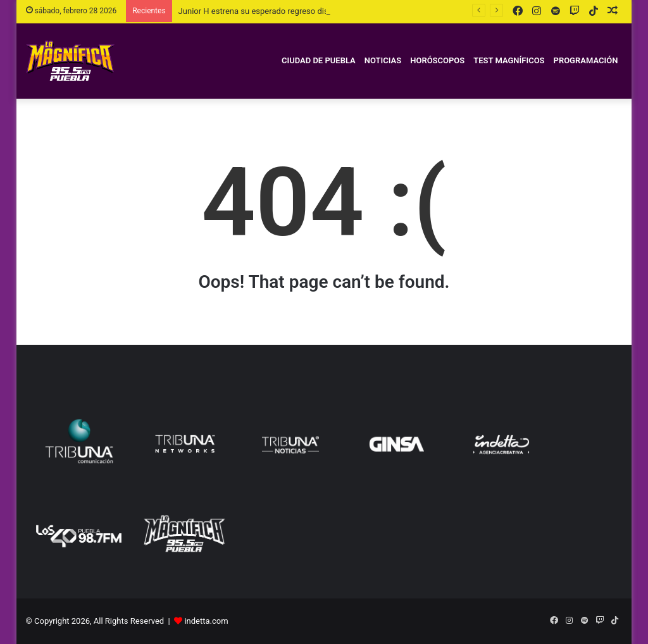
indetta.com (206, 621)
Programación (586, 60)
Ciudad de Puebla (319, 60)
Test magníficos (509, 60)
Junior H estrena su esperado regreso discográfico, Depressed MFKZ (304, 11)
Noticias (383, 60)
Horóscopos (437, 60)
